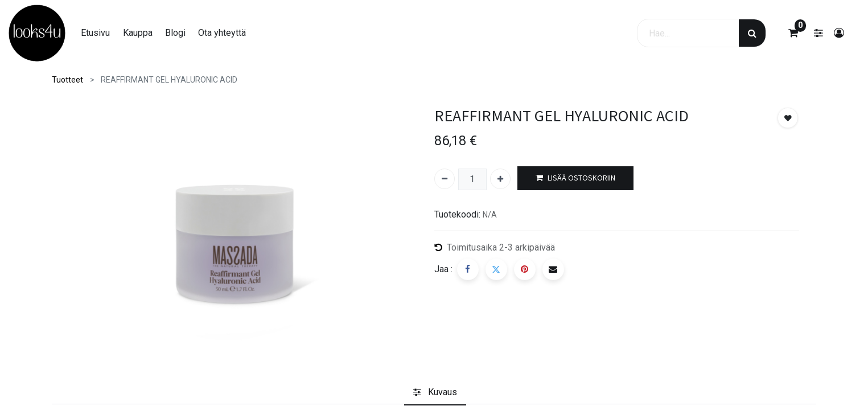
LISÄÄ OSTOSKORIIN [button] (575, 178)
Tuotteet (67, 80)
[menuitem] (95, 33)
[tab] (435, 392)
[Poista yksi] (445, 179)
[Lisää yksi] (500, 179)
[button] (788, 118)
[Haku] (752, 33)
